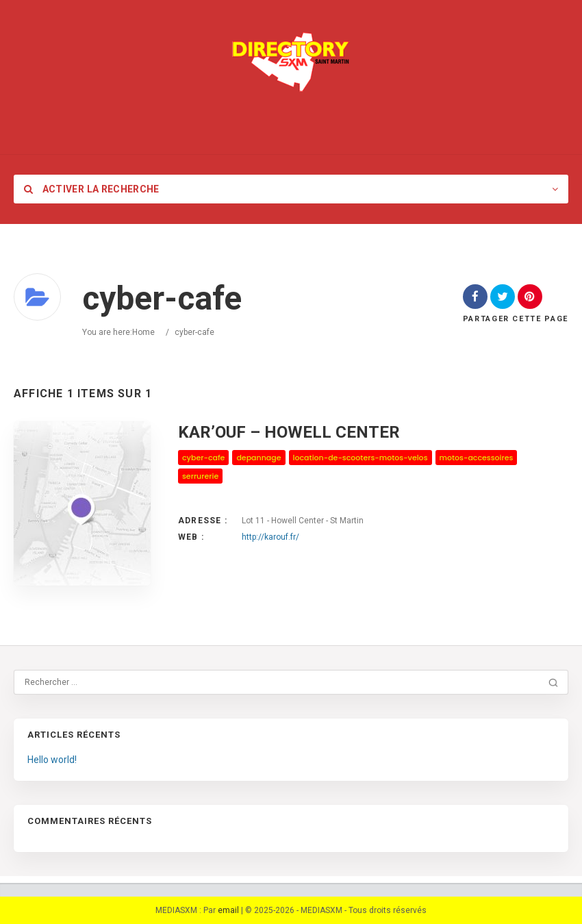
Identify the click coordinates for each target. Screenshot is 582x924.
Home (143, 332)
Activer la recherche (92, 189)
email (228, 910)
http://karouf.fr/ (270, 537)
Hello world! (52, 760)
